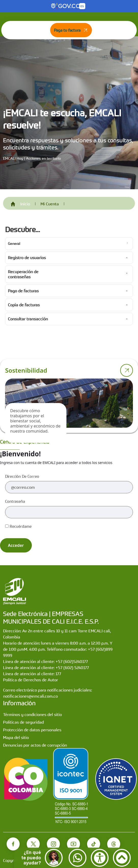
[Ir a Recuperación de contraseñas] (69, 274)
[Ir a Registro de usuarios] (69, 258)
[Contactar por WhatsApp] (78, 858)
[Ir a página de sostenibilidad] (127, 370)
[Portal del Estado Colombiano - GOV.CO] (66, 6)
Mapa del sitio (16, 737)
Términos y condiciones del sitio (32, 714)
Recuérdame (18, 526)
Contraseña (15, 501)
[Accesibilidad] (100, 858)
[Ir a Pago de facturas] (69, 291)
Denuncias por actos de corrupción (35, 745)
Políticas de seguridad (23, 722)
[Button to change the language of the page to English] (82, 6)
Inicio (25, 204)
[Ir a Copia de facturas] (69, 305)
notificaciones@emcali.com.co (30, 696)
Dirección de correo (22, 476)
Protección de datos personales (32, 730)
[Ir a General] (69, 244)
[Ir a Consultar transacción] (69, 319)
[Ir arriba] (122, 858)
